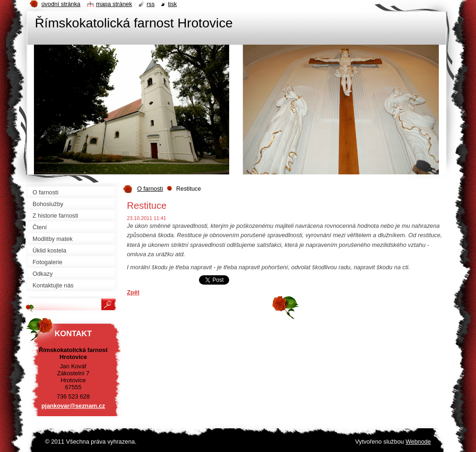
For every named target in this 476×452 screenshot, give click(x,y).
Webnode (418, 442)
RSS (151, 4)
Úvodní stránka (61, 4)
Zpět (133, 292)
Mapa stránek (114, 4)
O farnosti (150, 189)
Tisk (172, 4)
